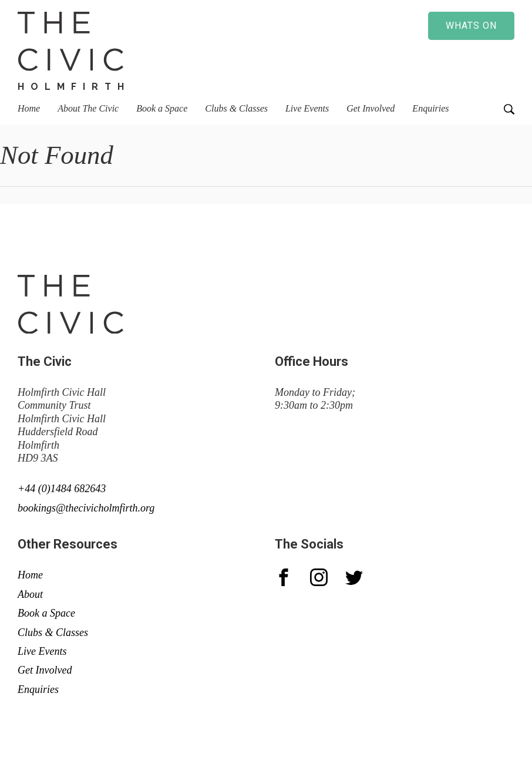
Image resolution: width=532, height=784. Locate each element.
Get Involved (371, 108)
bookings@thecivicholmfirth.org (86, 508)
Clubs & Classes (236, 108)
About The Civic (88, 108)
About (30, 594)
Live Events (307, 108)
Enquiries (430, 108)
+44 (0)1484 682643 (62, 489)
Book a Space (162, 108)
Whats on (471, 26)
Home (29, 108)
